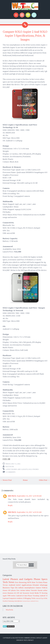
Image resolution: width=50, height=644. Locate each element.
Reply (10, 505)
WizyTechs (10, 467)
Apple (5, 596)
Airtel (18, 585)
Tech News (8, 582)
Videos (45, 588)
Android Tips (40, 598)
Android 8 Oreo (34, 601)
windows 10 (21, 598)
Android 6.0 (20, 596)
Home (25, 480)
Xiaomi (40, 590)
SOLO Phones (34, 469)
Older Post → (44, 480)
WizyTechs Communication (25, 638)
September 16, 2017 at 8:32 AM (29, 512)
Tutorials (34, 590)
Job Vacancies (25, 593)
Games (38, 588)
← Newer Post (6, 480)
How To (35, 582)
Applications (27, 585)
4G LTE (17, 593)
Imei (26, 596)
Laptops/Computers (9, 598)
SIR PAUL (12, 496)
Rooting (45, 593)
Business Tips (8, 588)
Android (12, 585)
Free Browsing (21, 582)
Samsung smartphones (15, 601)
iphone (13, 590)
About (45, 638)
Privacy (31, 640)
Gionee (5, 590)
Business (11, 593)
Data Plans (43, 582)
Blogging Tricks (30, 598)
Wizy (25, 640)
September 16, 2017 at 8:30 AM (29, 496)
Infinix (28, 590)
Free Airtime (21, 590)
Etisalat (36, 585)
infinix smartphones (27, 588)
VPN (9, 596)
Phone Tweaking (33, 596)
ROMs (46, 598)
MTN (29, 582)
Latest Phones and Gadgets (17, 469)
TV (40, 593)
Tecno (5, 585)
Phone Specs (41, 579)
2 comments (11, 472)
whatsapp (44, 585)
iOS (9, 590)
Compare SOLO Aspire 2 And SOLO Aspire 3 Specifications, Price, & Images (25, 36)
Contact (39, 638)
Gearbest (5, 601)
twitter (13, 596)
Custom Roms (26, 601)
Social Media (34, 593)
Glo (16, 588)
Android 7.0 (44, 596)
